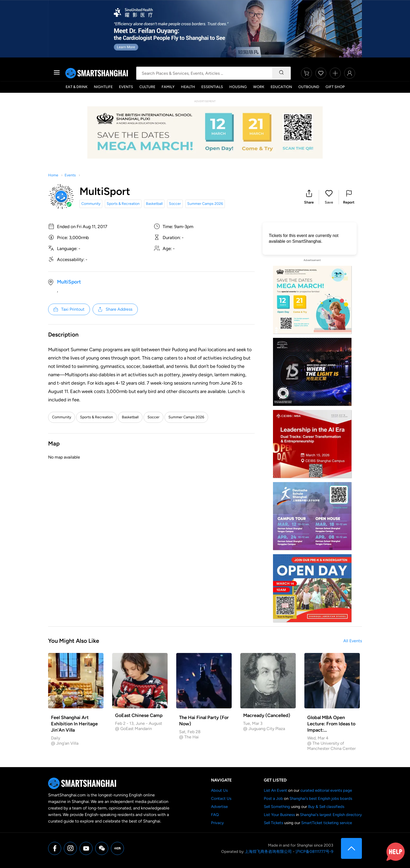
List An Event (275, 790)
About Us (219, 790)
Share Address (115, 309)
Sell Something (277, 807)
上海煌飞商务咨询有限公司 (268, 852)
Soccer (175, 204)
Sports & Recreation (123, 204)
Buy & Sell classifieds (326, 807)
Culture (147, 87)
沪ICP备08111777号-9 (314, 852)
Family (168, 87)
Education (281, 87)
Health (188, 87)
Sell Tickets (274, 823)
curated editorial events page (326, 790)
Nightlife (103, 87)
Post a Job (273, 798)
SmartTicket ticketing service (327, 823)
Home (53, 175)
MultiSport (69, 282)
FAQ (215, 815)
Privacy (217, 823)
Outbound (309, 87)
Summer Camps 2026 (205, 204)
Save (329, 202)
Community (91, 204)
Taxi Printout (69, 309)
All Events (353, 641)
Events (126, 87)
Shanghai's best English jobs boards (321, 798)
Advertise (219, 807)
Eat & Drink (77, 87)
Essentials (212, 87)
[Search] (281, 73)
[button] (309, 197)
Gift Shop (335, 87)
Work (259, 87)
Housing (238, 87)
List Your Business (279, 815)
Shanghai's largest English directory (331, 815)
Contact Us (221, 798)
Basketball (154, 204)
